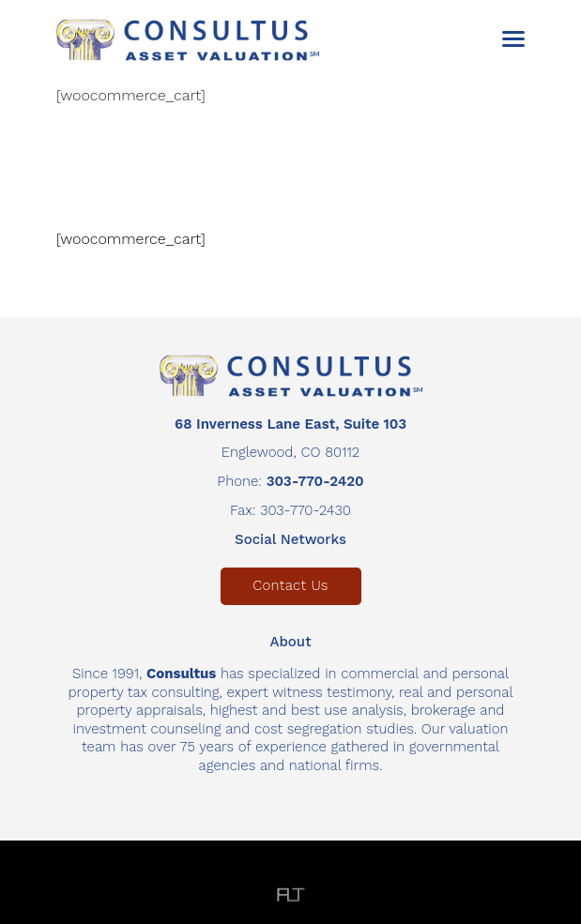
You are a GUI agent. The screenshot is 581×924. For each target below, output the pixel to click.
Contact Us (290, 585)
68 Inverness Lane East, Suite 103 (290, 424)
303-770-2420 (315, 481)
